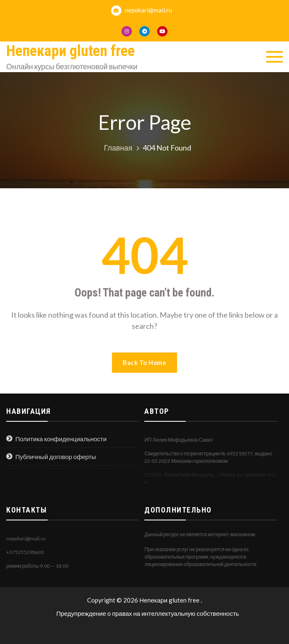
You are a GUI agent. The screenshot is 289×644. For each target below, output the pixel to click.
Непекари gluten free (70, 51)
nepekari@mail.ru (142, 11)
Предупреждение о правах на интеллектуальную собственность (148, 613)
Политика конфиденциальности (61, 439)
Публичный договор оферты (56, 457)
